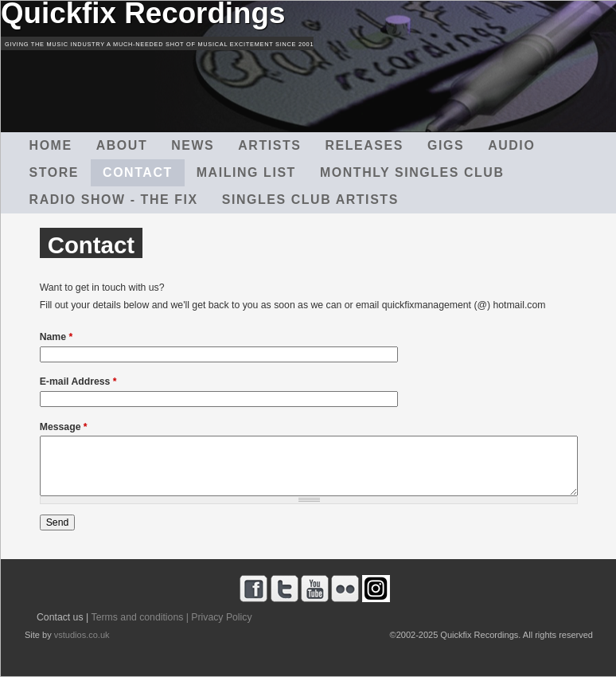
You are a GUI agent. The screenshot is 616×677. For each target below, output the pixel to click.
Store (54, 172)
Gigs (446, 145)
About (122, 145)
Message (64, 427)
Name (57, 337)
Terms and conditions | (140, 617)
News (193, 145)
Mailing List (246, 172)
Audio (511, 145)
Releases (364, 145)
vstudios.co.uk (82, 635)
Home (51, 145)
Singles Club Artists (310, 200)
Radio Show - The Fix (114, 200)
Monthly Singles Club (412, 172)
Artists (269, 145)
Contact (138, 172)
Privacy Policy (221, 617)
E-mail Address (78, 382)
